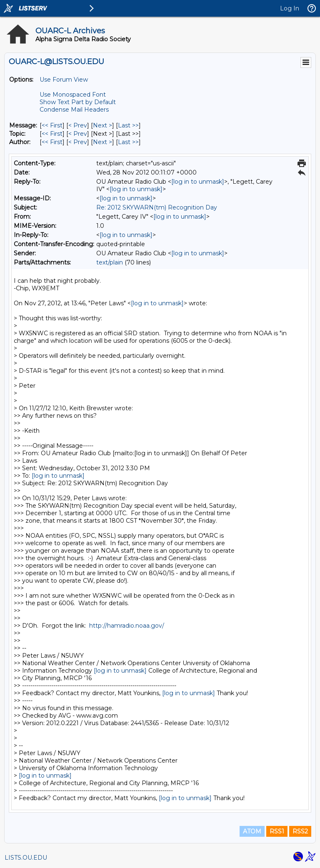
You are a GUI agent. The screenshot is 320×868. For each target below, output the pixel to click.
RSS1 (277, 831)
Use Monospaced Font (73, 95)
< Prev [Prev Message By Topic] (78, 134)
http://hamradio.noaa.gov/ (127, 626)
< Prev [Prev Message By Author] (78, 142)
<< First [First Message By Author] (52, 142)
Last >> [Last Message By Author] (128, 142)
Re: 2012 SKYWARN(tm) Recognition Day (157, 207)
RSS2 (300, 831)
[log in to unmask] (198, 182)
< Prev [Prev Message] (78, 125)
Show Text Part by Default (78, 102)
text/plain (110, 262)
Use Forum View (64, 80)
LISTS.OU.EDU (26, 858)
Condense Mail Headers (74, 110)
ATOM (252, 831)
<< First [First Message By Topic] (52, 134)
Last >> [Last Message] (128, 125)
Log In (290, 8)
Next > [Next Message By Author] (102, 142)
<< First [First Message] (52, 125)
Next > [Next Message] (102, 125)
